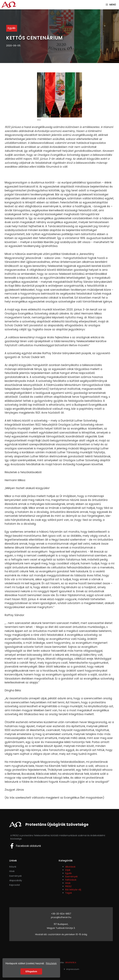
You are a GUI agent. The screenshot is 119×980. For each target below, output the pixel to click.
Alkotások (70, 867)
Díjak (68, 870)
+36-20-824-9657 (61, 914)
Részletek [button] (51, 963)
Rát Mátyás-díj (73, 890)
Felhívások (71, 880)
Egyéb (12, 28)
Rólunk (13, 867)
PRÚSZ (68, 886)
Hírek (12, 871)
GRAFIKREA (71, 962)
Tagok (69, 893)
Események (71, 877)
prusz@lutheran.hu (61, 917)
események (15, 876)
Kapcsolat (15, 885)
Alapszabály (16, 880)
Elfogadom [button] (31, 971)
